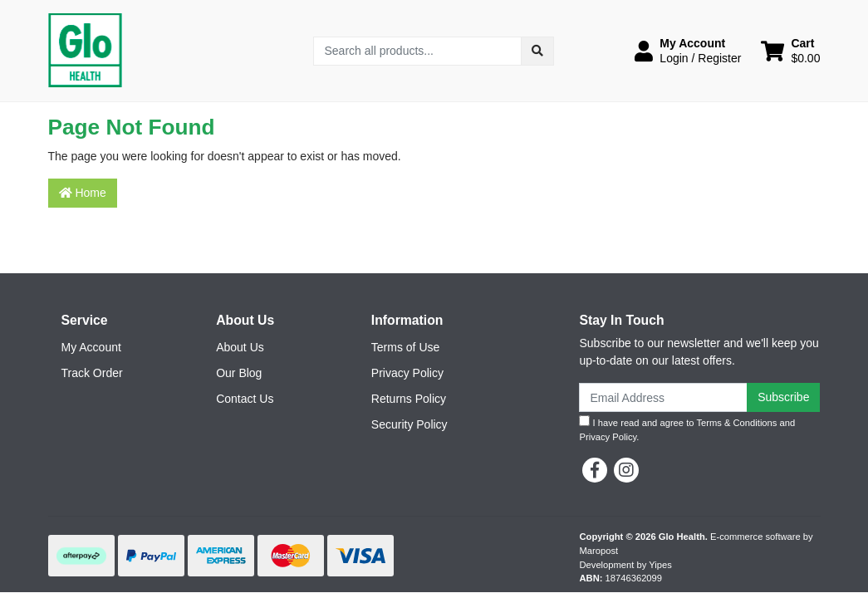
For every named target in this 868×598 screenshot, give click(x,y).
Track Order (92, 373)
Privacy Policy (407, 373)
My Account (91, 347)
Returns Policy (409, 399)
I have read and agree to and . (687, 429)
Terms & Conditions (736, 423)
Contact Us (245, 399)
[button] (688, 51)
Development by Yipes (626, 565)
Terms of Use (405, 347)
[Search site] (537, 51)
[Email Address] (663, 397)
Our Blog (239, 373)
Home (83, 193)
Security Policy (409, 424)
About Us (240, 347)
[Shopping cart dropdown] (790, 51)
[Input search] (417, 51)
